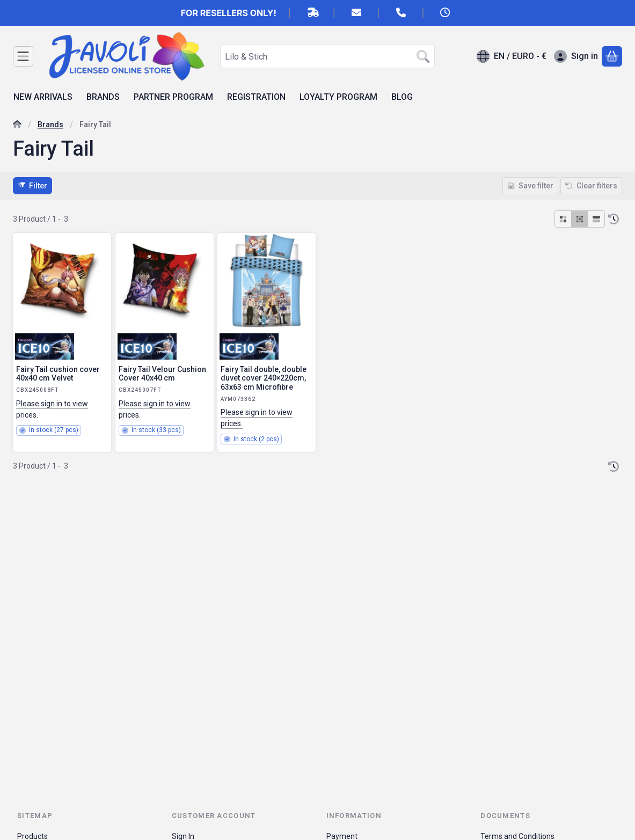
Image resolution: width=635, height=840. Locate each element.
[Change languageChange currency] (512, 56)
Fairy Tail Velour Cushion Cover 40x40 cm (162, 374)
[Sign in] (576, 56)
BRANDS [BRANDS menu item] (103, 97)
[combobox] (327, 56)
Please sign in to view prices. (52, 409)
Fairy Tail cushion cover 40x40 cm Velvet (58, 374)
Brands (50, 125)
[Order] (614, 219)
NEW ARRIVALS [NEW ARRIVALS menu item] (43, 97)
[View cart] (612, 56)
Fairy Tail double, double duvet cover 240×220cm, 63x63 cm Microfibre (264, 378)
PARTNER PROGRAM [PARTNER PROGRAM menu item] (173, 97)
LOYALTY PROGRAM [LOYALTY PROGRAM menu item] (338, 97)
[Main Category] (17, 125)
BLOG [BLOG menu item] (402, 97)
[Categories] (23, 56)
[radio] (563, 219)
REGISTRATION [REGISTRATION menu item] (256, 97)
